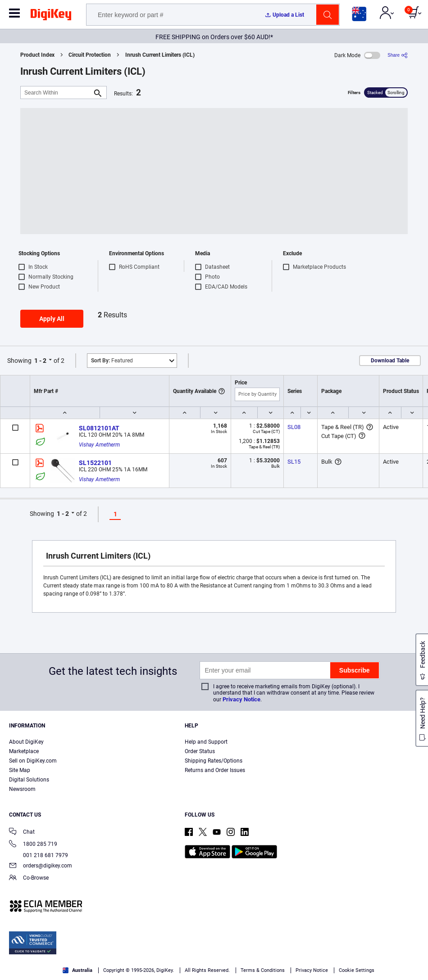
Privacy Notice (241, 699)
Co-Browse (29, 878)
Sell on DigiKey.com (33, 761)
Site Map (20, 770)
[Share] (398, 55)
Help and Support (206, 742)
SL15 (294, 462)
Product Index (37, 55)
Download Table (390, 361)
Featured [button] (112, 361)
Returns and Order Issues (215, 770)
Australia (77, 970)
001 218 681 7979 (39, 855)
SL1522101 (95, 463)
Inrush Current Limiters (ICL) (160, 55)
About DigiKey (26, 742)
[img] (51, 16)
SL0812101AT (99, 428)
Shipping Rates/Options (214, 761)
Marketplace (24, 751)
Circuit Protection (90, 55)
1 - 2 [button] (40, 361)
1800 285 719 (33, 845)
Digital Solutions (29, 780)
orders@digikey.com (41, 866)
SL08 (294, 427)
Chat (22, 833)
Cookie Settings (357, 970)
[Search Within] (56, 93)
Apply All (52, 319)
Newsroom (22, 789)
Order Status (200, 751)
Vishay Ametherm (99, 445)
